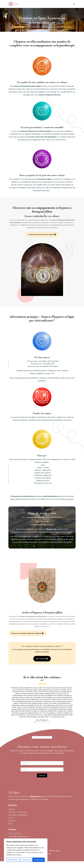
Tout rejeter (26, 860)
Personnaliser (13, 860)
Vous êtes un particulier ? (18, 819)
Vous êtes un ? (18, 822)
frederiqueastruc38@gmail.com (42, 525)
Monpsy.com (51, 529)
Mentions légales (55, 858)
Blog (10, 830)
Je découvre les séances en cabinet (41, 234)
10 (50, 722)
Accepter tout (39, 860)
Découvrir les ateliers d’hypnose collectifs (26, 633)
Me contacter (41, 659)
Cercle (11, 825)
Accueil (11, 816)
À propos (12, 827)
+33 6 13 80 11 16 (42, 522)
